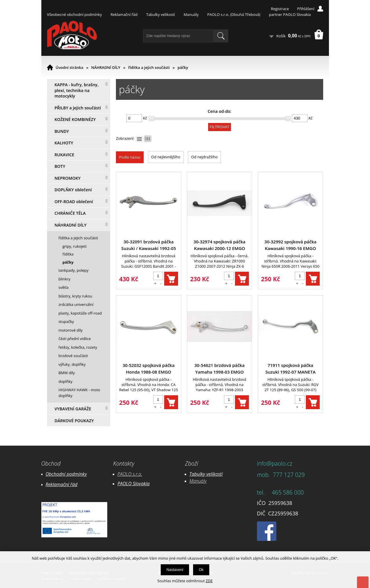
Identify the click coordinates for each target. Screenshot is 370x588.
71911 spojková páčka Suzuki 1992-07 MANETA (291, 369)
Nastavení (175, 570)
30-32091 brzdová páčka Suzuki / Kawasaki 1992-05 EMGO (148, 245)
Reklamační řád (124, 14)
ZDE (209, 581)
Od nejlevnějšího (166, 157)
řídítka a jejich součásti (149, 67)
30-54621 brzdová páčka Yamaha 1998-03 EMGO (220, 369)
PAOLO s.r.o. (130, 474)
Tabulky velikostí (161, 14)
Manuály (191, 14)
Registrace (280, 9)
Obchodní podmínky (66, 474)
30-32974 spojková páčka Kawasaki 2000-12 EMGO (219, 245)
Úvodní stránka (70, 67)
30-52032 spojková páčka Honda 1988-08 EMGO (149, 369)
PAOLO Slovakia (133, 484)
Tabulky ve (200, 474)
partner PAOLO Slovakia (290, 14)
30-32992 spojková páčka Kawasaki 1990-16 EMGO (291, 245)
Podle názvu (130, 157)
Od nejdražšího (204, 157)
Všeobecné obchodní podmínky (75, 14)
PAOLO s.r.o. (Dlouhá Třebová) (234, 14)
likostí (217, 474)
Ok (201, 570)
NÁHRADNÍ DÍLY (106, 67)
